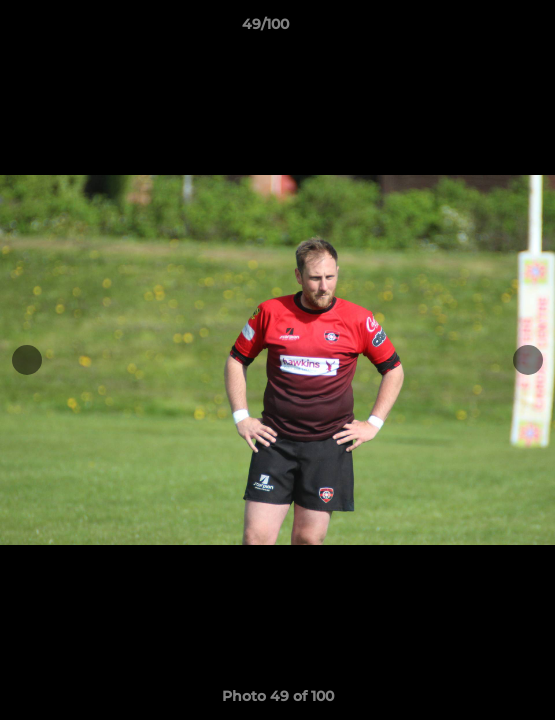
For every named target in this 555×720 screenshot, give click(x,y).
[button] (483, 29)
